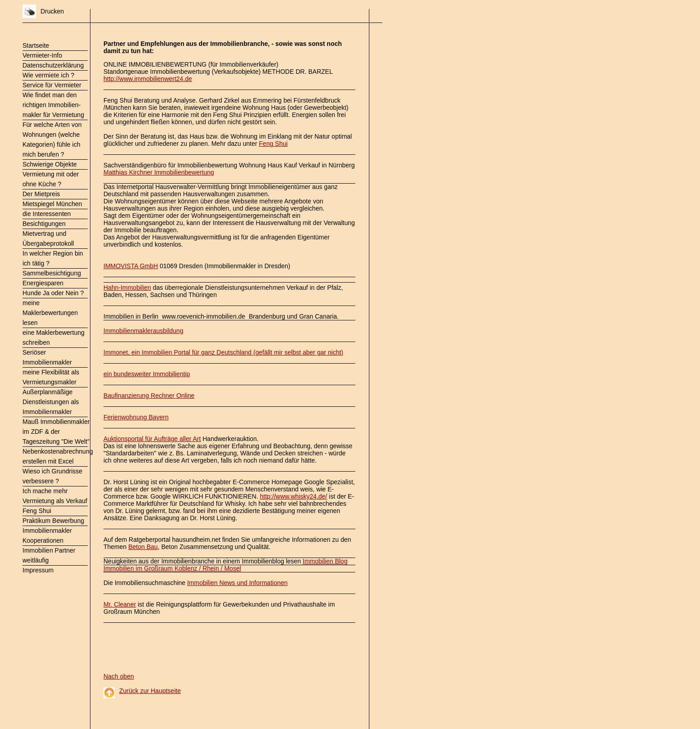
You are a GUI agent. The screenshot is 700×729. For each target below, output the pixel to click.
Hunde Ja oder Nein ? (53, 293)
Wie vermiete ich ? (48, 75)
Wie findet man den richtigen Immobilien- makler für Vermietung (53, 105)
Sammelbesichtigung (52, 273)
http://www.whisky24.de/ (294, 496)
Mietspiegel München (52, 204)
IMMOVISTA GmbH (131, 266)
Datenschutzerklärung (53, 65)
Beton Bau (143, 547)
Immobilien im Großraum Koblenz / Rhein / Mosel (172, 568)
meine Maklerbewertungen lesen (50, 313)
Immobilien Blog (325, 561)
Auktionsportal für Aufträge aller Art (152, 439)
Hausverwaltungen (209, 194)
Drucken (52, 11)
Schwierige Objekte (50, 164)
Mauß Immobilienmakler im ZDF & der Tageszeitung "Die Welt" (56, 432)
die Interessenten (47, 214)
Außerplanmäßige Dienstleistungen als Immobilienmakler (51, 402)
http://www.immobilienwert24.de (148, 79)
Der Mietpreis (41, 194)
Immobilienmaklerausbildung (143, 331)
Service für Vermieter (52, 85)
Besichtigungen (44, 224)
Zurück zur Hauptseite (150, 691)
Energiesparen (43, 283)
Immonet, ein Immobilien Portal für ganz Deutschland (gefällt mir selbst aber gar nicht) (223, 352)
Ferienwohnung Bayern (136, 417)
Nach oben (119, 676)
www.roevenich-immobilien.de (204, 316)
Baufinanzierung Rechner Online (149, 396)
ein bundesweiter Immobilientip (147, 374)
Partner (114, 44)
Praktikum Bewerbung (53, 521)
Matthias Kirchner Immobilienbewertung (159, 172)
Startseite (36, 45)
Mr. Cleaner (120, 604)
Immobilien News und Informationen (237, 583)
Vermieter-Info (42, 55)
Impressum (38, 570)
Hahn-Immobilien (127, 288)
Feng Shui (37, 511)
